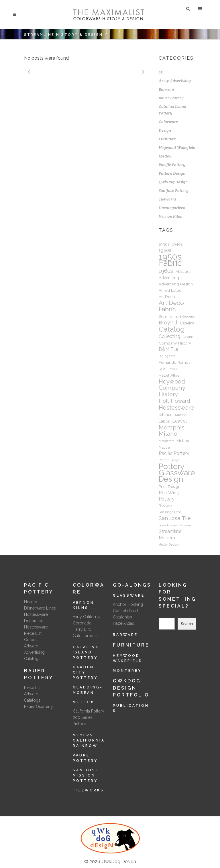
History (31, 602)
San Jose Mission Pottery (86, 775)
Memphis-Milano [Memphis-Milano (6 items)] (173, 431)
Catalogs (32, 659)
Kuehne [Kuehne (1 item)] (181, 415)
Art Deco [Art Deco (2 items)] (167, 297)
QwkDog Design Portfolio (131, 688)
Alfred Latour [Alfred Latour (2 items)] (171, 290)
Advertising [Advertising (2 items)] (169, 278)
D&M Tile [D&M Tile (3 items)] (168, 349)
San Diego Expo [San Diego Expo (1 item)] (170, 512)
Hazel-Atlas (123, 623)
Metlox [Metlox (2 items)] (183, 441)
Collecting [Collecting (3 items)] (169, 336)
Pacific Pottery (172, 165)
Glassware (129, 595)
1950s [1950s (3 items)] (165, 250)
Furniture (167, 139)
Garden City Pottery (85, 673)
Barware (166, 89)
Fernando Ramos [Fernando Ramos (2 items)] (174, 362)
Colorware (168, 122)
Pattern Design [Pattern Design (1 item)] (170, 460)
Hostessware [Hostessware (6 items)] (176, 408)
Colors (30, 640)
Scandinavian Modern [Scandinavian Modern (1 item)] (175, 525)
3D (161, 72)
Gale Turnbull (85, 636)
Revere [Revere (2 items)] (165, 505)
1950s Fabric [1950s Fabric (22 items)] (170, 260)
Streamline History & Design (63, 35)
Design (165, 130)
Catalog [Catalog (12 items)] (172, 329)
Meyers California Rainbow (89, 740)
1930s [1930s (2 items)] (164, 244)
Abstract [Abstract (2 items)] (183, 271)
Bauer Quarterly (39, 707)
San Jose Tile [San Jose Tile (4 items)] (175, 518)
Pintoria (79, 724)
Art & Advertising (175, 81)
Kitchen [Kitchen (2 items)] (166, 414)
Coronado (82, 623)
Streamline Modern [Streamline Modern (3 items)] (170, 535)
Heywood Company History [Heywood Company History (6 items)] (172, 388)
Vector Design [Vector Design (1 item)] (169, 544)
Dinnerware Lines (40, 608)
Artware (31, 646)
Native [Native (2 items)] (164, 447)
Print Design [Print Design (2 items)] (170, 486)
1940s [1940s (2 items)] (177, 244)
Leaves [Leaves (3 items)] (180, 421)
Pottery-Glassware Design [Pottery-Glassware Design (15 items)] (177, 473)
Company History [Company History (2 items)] (175, 343)
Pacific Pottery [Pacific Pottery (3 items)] (174, 453)
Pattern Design (172, 173)
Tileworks (168, 199)
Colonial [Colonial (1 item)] (189, 337)
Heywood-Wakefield (177, 147)
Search (166, 615)
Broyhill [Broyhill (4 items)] (168, 323)
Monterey (127, 671)
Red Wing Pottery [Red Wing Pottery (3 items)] (169, 496)
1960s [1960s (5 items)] (166, 271)
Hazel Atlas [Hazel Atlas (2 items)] (169, 375)
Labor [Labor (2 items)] (164, 421)
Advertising (34, 652)
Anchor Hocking (128, 604)
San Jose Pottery (174, 190)
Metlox (165, 156)
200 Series (83, 717)
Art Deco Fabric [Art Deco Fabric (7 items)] (171, 306)
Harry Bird (82, 629)
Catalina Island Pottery (86, 652)
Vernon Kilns (170, 216)
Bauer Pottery (171, 98)
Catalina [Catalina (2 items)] (187, 323)
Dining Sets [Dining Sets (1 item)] (167, 356)
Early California (87, 617)
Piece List (33, 633)
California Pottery (89, 711)
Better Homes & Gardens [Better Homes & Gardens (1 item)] (177, 316)
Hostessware (36, 614)
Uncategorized (172, 208)
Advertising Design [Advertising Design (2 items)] (176, 284)
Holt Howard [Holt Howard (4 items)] (174, 401)
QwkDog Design (173, 182)
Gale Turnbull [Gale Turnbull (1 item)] (169, 369)
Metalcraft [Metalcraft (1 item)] (166, 441)
